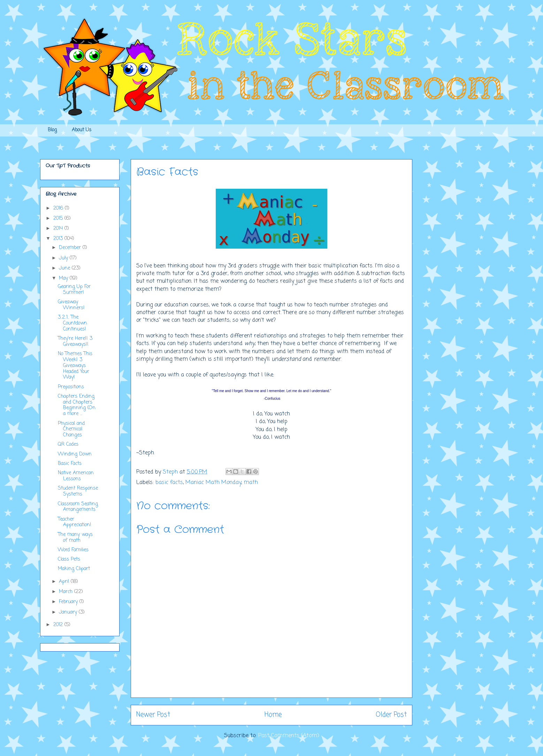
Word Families (73, 550)
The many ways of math (75, 538)
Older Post (391, 715)
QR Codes (68, 445)
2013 (59, 239)
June (65, 268)
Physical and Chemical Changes (71, 430)
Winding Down (75, 454)
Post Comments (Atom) (289, 736)
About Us (82, 130)
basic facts (169, 483)
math (251, 483)
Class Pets (69, 559)
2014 (59, 229)
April (65, 582)
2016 (59, 208)
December (71, 248)
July (64, 258)
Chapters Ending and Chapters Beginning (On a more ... (77, 405)
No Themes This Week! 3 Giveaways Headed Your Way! (75, 366)
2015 (59, 219)
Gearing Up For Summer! (74, 290)
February (69, 602)
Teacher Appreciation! (75, 522)
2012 (59, 625)
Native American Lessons (76, 476)
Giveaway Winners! (71, 305)
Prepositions (71, 387)
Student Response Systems (78, 491)
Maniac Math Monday (213, 483)
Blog (52, 130)
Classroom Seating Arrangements (78, 507)
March (67, 592)
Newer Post (153, 715)
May (64, 278)
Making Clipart (74, 569)
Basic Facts (70, 464)
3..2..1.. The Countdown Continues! (72, 323)
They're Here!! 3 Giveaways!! (75, 342)
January (69, 612)
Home (273, 715)
